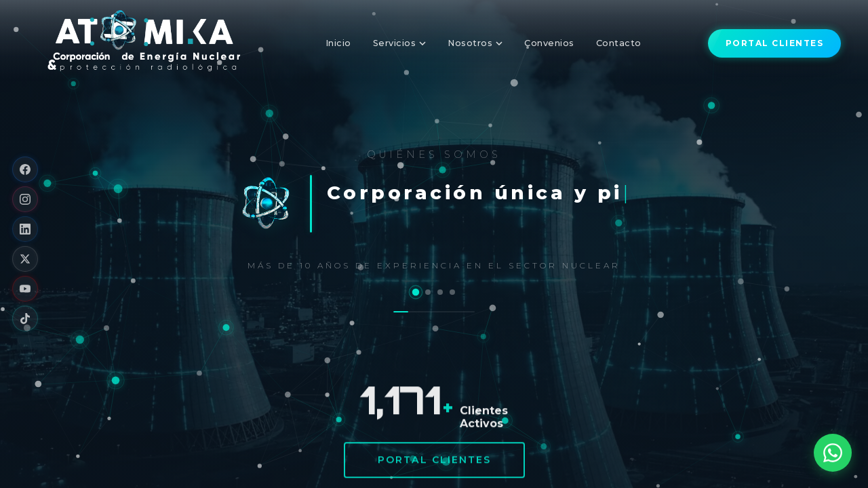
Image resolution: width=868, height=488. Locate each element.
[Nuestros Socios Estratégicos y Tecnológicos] (440, 292)
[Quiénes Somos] (416, 291)
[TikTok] (25, 319)
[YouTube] (25, 289)
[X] (25, 259)
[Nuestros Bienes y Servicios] (428, 292)
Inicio (338, 43)
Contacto (619, 43)
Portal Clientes (434, 461)
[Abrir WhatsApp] (833, 453)
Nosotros (475, 43)
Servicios (400, 43)
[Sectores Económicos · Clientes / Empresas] (452, 292)
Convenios (549, 43)
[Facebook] (25, 169)
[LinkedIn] (25, 229)
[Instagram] (25, 199)
